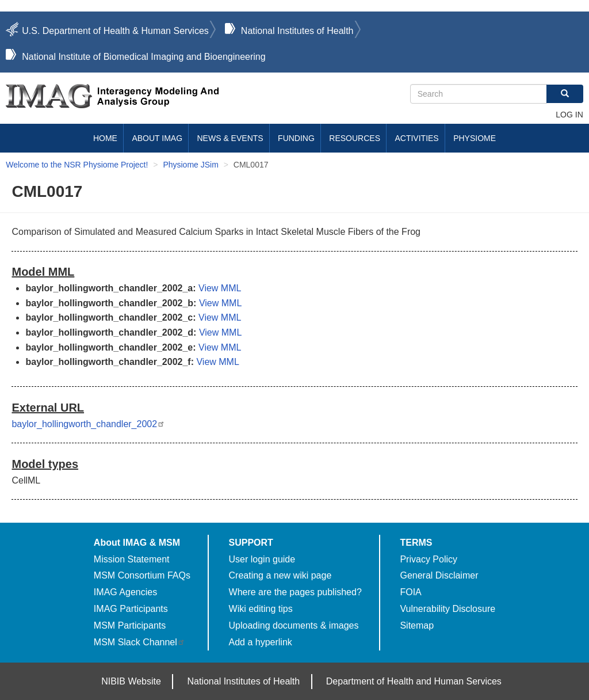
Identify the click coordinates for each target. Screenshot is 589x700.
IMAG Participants (131, 609)
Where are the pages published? (295, 592)
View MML (220, 288)
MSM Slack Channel (139, 642)
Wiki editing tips (261, 609)
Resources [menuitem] (355, 138)
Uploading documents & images (294, 625)
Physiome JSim (190, 165)
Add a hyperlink (261, 642)
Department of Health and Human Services (414, 681)
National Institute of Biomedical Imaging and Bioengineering (144, 57)
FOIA (410, 592)
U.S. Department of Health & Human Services (115, 31)
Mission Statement (132, 559)
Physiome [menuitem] (475, 138)
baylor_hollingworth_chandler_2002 (88, 424)
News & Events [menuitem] (230, 138)
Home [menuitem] (105, 138)
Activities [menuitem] (416, 138)
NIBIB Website (131, 681)
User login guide (262, 559)
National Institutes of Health (297, 31)
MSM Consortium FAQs (142, 575)
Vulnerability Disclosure (448, 609)
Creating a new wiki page (280, 575)
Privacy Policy (429, 559)
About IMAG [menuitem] (157, 138)
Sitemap (417, 625)
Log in (569, 115)
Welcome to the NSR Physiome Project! (77, 165)
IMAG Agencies (125, 592)
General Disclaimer (439, 575)
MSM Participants (130, 625)
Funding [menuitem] (296, 138)
